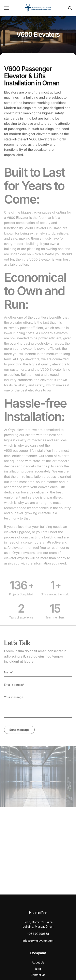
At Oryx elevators (26, 363)
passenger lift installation (32, 455)
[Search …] (70, 8)
